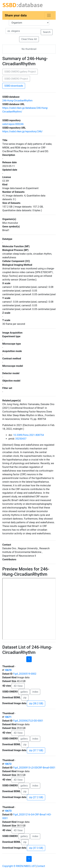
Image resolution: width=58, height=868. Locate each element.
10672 (8, 764)
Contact (41, 866)
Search (47, 32)
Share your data (16, 15)
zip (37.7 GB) (36, 750)
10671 (8, 717)
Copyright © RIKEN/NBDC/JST (19, 866)
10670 (8, 670)
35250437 (21, 439)
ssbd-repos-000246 (13, 124)
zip (25, 698)
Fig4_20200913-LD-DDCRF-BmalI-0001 (34, 768)
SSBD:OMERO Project (16, 79)
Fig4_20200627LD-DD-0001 (28, 721)
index (35, 692)
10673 (8, 811)
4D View (18, 686)
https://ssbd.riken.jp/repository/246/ (22, 131)
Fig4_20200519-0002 (25, 674)
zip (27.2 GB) (36, 797)
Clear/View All (29, 39)
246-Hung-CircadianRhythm (17, 101)
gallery (24, 692)
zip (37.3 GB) (36, 848)
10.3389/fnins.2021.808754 (29, 435)
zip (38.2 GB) (36, 703)
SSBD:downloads (14, 86)
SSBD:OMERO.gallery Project (20, 72)
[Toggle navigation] (49, 15)
